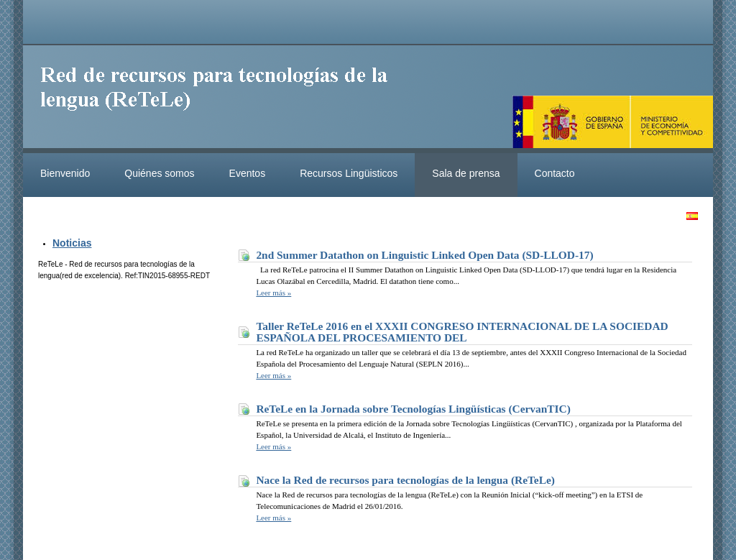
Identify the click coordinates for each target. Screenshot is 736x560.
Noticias (72, 243)
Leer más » (273, 293)
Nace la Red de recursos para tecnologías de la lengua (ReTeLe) (405, 480)
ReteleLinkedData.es (221, 99)
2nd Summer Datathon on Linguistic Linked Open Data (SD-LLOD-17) (424, 255)
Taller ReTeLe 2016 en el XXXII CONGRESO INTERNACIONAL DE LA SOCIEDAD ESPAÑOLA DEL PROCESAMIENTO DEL (462, 332)
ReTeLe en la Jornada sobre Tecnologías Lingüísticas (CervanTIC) (413, 409)
